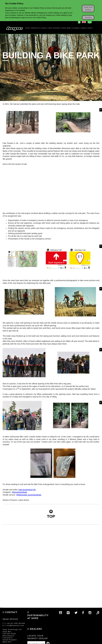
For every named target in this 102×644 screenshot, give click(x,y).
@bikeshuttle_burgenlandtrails (29, 495)
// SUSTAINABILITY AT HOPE (38, 615)
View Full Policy (88, 9)
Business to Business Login (90, 22)
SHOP (90, 28)
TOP (51, 514)
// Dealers (35, 629)
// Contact (10, 612)
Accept (88, 17)
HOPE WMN (66, 28)
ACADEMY (76, 28)
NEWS (84, 28)
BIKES (44, 28)
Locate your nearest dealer (38, 637)
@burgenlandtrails (20, 492)
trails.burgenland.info (27, 490)
